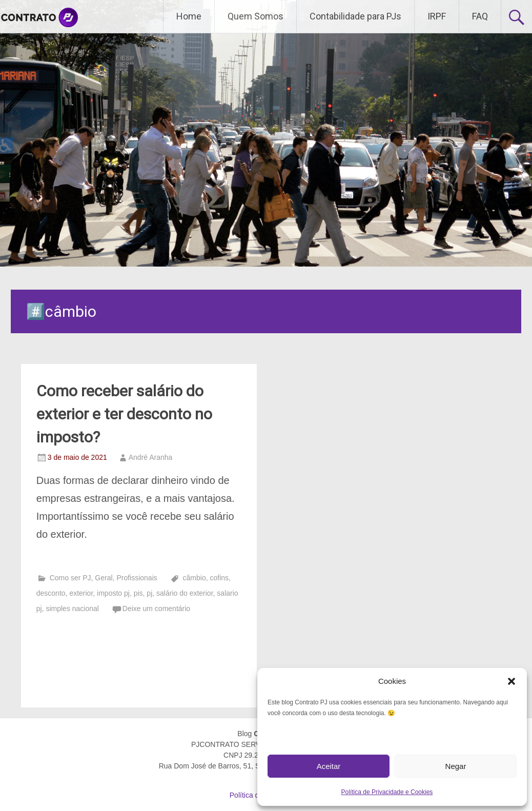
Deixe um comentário (156, 609)
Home (189, 16)
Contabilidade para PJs (355, 16)
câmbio (195, 578)
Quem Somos (255, 16)
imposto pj (113, 593)
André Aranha (151, 457)
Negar (456, 766)
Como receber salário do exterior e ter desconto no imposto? (124, 414)
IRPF (437, 16)
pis (138, 593)
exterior (81, 593)
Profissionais (137, 578)
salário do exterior (185, 593)
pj (149, 593)
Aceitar (329, 766)
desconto (51, 593)
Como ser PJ (70, 578)
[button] (511, 681)
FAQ (480, 16)
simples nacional (72, 609)
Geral (104, 578)
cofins (219, 578)
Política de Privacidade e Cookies (387, 792)
